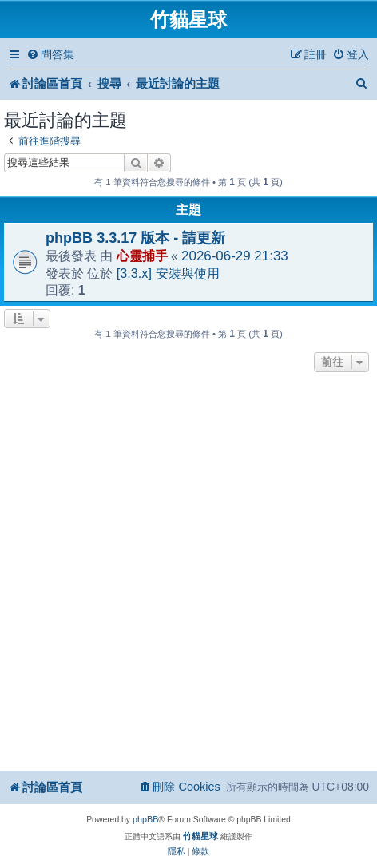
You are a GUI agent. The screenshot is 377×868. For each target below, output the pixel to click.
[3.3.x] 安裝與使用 (168, 273)
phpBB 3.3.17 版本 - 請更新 (135, 238)
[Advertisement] (188, 573)
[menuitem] (50, 55)
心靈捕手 (142, 256)
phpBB (145, 819)
